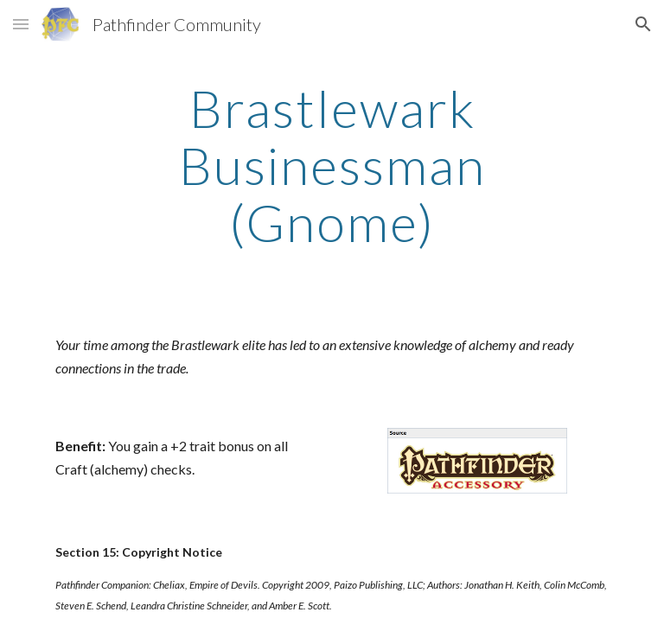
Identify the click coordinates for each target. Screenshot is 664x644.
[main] (332, 165)
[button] (21, 24)
